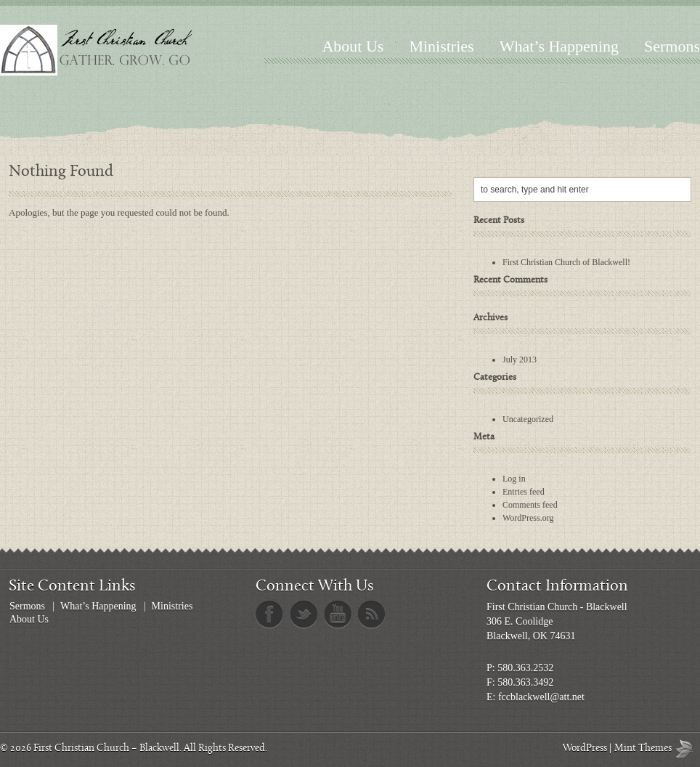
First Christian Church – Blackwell (106, 748)
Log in (514, 479)
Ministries (441, 46)
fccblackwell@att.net (541, 697)
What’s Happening (559, 46)
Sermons (672, 46)
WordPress (585, 748)
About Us (353, 46)
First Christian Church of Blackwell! (566, 262)
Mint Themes (688, 748)
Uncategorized (528, 419)
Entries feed (524, 492)
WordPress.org (528, 518)
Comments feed (530, 505)
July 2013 (520, 360)
